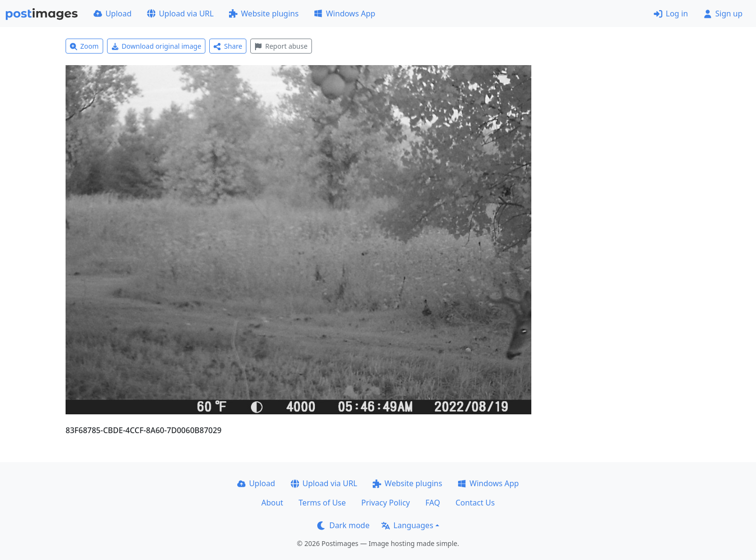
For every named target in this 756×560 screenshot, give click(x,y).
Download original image (156, 46)
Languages (407, 525)
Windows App (344, 14)
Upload (113, 14)
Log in (671, 14)
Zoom (84, 46)
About (272, 503)
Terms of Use (322, 503)
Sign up (723, 14)
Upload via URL (180, 14)
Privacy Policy (385, 503)
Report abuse (281, 46)
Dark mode (343, 525)
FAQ (432, 503)
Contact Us (475, 503)
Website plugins (264, 14)
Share (228, 46)
